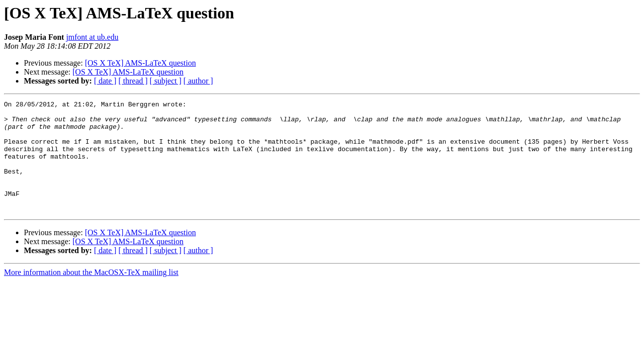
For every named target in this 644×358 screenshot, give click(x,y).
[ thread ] (133, 81)
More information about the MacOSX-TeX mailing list (91, 295)
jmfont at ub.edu (92, 37)
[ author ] (198, 81)
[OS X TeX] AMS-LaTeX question (140, 63)
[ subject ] (166, 81)
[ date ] (105, 81)
